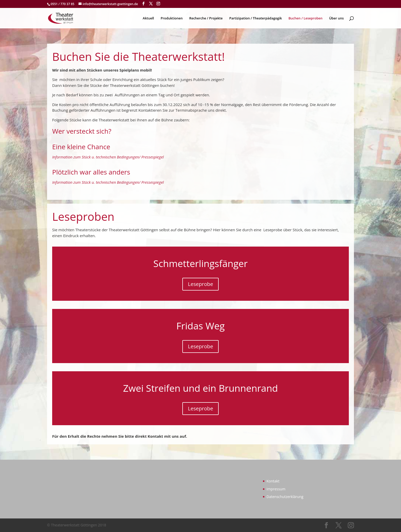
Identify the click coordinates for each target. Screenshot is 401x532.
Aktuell (148, 18)
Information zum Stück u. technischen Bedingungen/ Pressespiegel (108, 157)
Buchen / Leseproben (305, 18)
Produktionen (172, 18)
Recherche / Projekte (206, 18)
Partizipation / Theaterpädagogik (255, 18)
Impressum (276, 489)
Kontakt (273, 481)
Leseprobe (201, 284)
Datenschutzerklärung (285, 497)
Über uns (336, 18)
